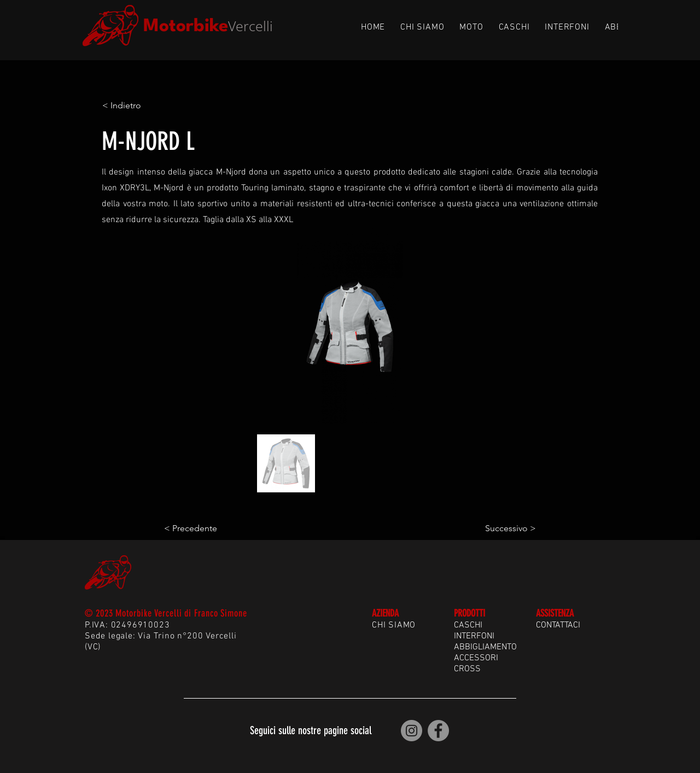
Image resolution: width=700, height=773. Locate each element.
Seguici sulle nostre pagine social (311, 730)
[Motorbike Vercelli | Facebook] (438, 731)
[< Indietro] (138, 106)
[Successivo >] (509, 529)
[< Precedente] (200, 529)
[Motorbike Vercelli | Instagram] (412, 731)
